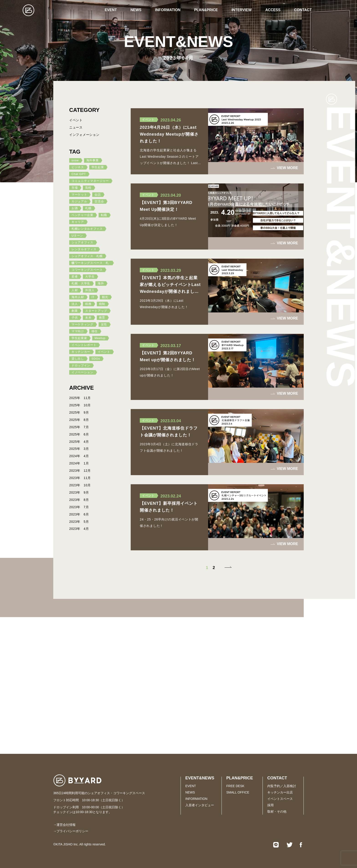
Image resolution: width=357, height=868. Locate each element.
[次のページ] (227, 568)
